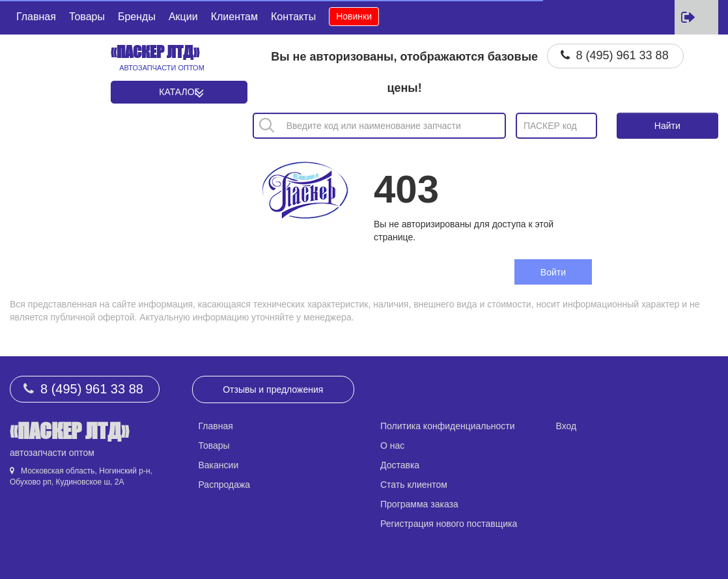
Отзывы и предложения (273, 389)
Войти (553, 272)
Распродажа (225, 485)
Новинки (354, 16)
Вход (567, 426)
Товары (87, 17)
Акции (183, 17)
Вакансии (219, 465)
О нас (392, 445)
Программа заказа (419, 504)
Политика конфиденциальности (448, 426)
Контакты (293, 17)
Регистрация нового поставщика (449, 524)
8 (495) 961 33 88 (623, 55)
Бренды (137, 17)
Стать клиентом (414, 485)
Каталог (179, 92)
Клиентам (234, 17)
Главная (36, 17)
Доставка (400, 465)
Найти (667, 126)
